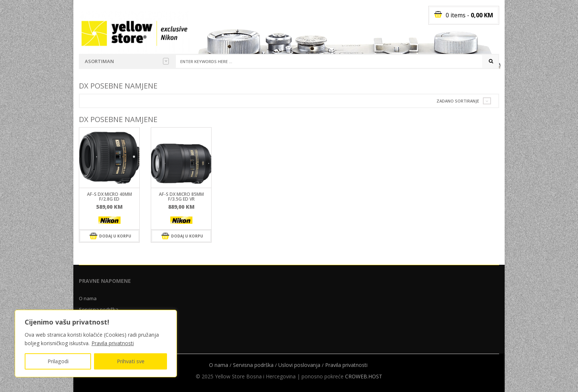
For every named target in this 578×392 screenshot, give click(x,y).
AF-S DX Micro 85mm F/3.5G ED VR (181, 197)
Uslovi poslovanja (299, 365)
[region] (96, 344)
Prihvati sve (131, 361)
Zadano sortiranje (458, 101)
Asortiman (127, 61)
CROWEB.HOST (364, 376)
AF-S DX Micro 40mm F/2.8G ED (109, 197)
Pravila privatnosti (113, 343)
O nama (88, 298)
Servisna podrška (253, 365)
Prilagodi (58, 361)
